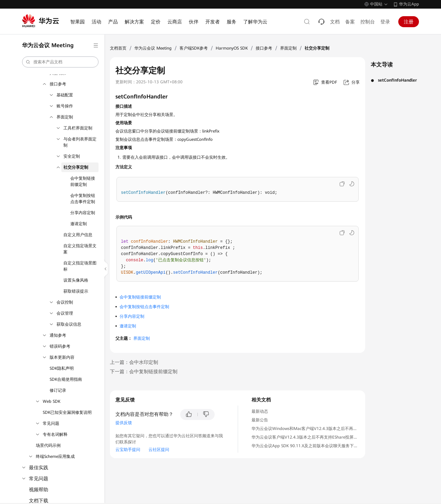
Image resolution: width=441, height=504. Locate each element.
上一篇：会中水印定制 (134, 362)
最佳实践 (39, 468)
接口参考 (58, 84)
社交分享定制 (76, 167)
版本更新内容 (62, 357)
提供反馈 (124, 423)
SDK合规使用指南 (66, 379)
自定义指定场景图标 (80, 266)
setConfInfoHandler (397, 80)
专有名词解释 (55, 434)
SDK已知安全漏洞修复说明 (67, 412)
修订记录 (58, 390)
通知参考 (58, 335)
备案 (350, 22)
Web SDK (52, 401)
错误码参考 (60, 346)
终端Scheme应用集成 (55, 456)
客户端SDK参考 (194, 48)
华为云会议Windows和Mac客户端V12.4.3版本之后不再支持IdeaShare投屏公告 (324, 429)
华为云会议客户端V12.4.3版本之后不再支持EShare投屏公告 (307, 437)
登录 (385, 22)
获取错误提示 (76, 291)
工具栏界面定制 (78, 128)
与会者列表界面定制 (80, 142)
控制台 (368, 22)
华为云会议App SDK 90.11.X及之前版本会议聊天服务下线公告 (309, 446)
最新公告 (260, 420)
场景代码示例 (48, 445)
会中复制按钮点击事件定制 (83, 199)
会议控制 (65, 302)
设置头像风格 (76, 280)
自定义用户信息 (78, 235)
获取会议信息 (69, 324)
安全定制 (72, 156)
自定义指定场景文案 (80, 249)
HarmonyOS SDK (232, 48)
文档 (335, 22)
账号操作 (65, 106)
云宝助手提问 (128, 450)
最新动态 (260, 411)
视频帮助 (39, 490)
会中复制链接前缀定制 (83, 181)
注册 (409, 22)
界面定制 (65, 117)
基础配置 (65, 95)
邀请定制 (79, 224)
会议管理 (65, 313)
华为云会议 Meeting (153, 48)
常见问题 (51, 423)
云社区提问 (159, 450)
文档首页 (118, 48)
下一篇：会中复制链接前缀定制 (144, 371)
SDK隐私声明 (62, 368)
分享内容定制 (83, 213)
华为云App (409, 4)
